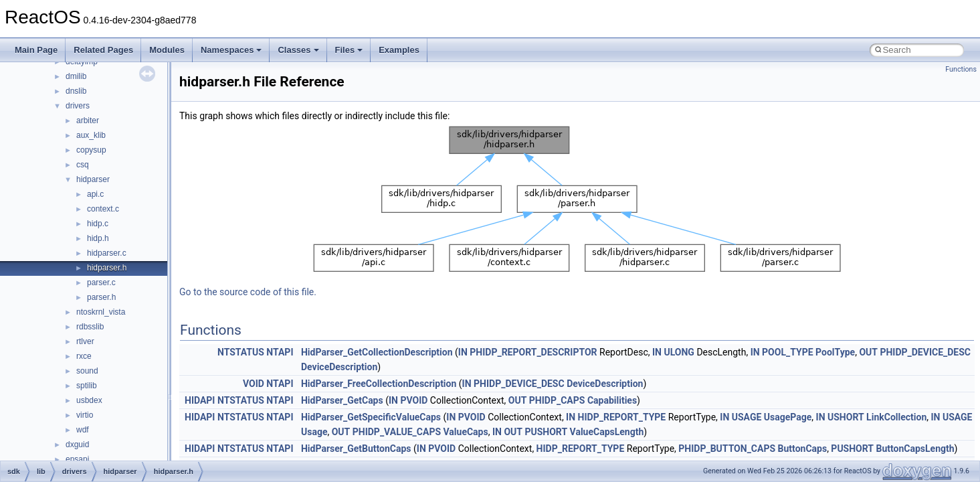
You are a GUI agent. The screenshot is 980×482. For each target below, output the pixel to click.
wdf (83, 430)
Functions (961, 69)
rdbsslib (90, 327)
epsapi (77, 459)
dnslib (76, 91)
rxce (84, 356)
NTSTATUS (241, 352)
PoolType (835, 352)
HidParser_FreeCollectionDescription (379, 384)
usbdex (89, 400)
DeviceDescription (339, 367)
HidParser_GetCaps (342, 400)
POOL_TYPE (787, 352)
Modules (167, 50)
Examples (399, 50)
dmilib (76, 76)
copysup (91, 150)
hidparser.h (107, 268)
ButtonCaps (803, 449)
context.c (103, 209)
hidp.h (98, 238)
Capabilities (612, 400)
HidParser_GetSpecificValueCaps (371, 417)
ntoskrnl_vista (101, 312)
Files (349, 50)
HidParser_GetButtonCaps (356, 449)
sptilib (87, 386)
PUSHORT (546, 432)
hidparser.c (107, 253)
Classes (298, 50)
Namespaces (231, 50)
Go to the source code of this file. (248, 292)
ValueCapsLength (607, 432)
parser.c (101, 283)
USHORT (846, 417)
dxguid (77, 445)
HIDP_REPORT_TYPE (622, 417)
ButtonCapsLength (915, 449)
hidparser (93, 179)
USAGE (747, 417)
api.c (95, 194)
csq (83, 165)
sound (87, 371)
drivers (78, 106)
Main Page (36, 50)
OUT (868, 352)
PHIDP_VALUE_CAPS (397, 432)
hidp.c (98, 224)
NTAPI (280, 352)
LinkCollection (896, 417)
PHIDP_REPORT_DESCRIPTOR (533, 352)
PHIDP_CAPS (557, 400)
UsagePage (788, 417)
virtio (85, 415)
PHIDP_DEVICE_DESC (925, 352)
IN (463, 352)
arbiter (88, 120)
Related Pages (103, 50)
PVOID (414, 400)
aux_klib (91, 135)
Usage (314, 432)
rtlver (85, 341)
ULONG (679, 352)
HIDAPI (200, 400)
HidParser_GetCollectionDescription (377, 352)
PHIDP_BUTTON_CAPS (727, 449)
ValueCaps (466, 432)
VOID (254, 384)
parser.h (101, 297)
